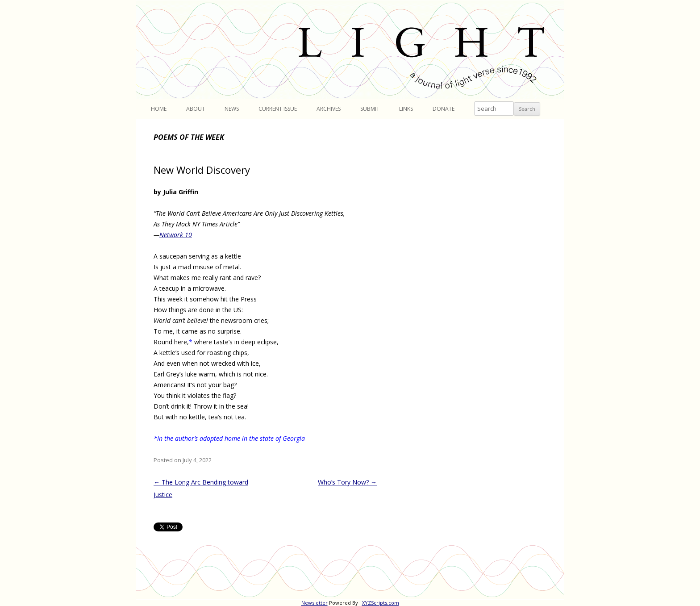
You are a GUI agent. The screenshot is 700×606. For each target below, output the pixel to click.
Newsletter (315, 603)
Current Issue (278, 109)
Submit (370, 109)
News (232, 109)
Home (159, 109)
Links (406, 109)
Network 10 (176, 235)
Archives (329, 109)
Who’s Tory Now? (347, 482)
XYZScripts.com (381, 603)
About (196, 109)
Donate (444, 109)
